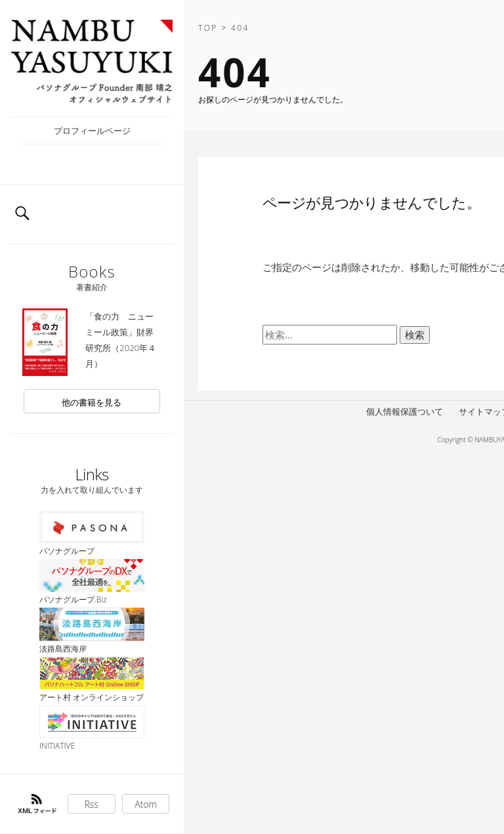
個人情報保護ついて (405, 411)
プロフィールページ (92, 131)
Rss (92, 804)
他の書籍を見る (92, 402)
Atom (146, 804)
